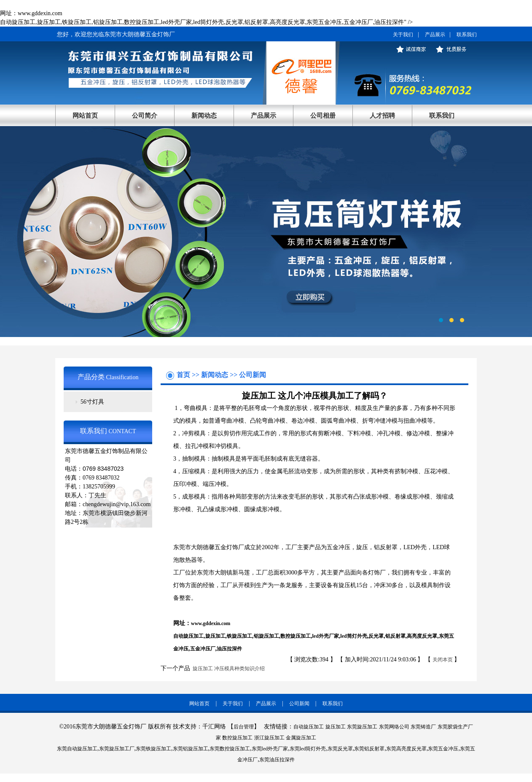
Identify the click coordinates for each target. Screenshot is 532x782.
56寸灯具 (92, 402)
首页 (184, 375)
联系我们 (467, 35)
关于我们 (403, 35)
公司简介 (145, 116)
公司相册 (323, 116)
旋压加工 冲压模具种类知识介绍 (227, 669)
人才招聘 (382, 116)
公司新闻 (253, 375)
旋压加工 (215, 636)
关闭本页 (443, 660)
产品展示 (435, 35)
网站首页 (85, 116)
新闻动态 (204, 116)
